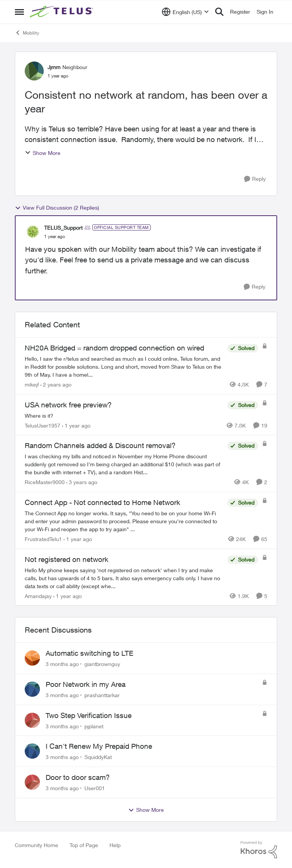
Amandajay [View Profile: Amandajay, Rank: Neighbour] (38, 596)
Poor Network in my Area (86, 684)
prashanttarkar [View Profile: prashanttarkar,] (102, 695)
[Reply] (255, 179)
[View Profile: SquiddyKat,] (32, 751)
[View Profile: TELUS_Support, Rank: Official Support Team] (33, 232)
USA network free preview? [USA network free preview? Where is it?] (68, 405)
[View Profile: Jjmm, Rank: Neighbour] (34, 71)
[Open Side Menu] (19, 12)
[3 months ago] (62, 664)
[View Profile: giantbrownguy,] (32, 658)
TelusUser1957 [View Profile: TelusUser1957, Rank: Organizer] (43, 425)
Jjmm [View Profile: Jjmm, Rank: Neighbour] (54, 67)
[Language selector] (185, 12)
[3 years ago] (82, 482)
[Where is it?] (124, 415)
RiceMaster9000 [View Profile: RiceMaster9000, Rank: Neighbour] (45, 482)
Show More (43, 153)
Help (115, 845)
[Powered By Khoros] (259, 850)
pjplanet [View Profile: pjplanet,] (94, 726)
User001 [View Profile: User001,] (95, 788)
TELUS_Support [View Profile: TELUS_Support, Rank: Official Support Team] (63, 228)
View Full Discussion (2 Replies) (57, 208)
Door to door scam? (78, 777)
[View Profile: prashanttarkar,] (32, 689)
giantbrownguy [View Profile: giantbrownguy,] (102, 664)
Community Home (36, 845)
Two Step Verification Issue (89, 715)
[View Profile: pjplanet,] (32, 720)
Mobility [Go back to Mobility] (27, 33)
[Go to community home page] (62, 12)
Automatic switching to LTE (90, 653)
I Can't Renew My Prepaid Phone (99, 746)
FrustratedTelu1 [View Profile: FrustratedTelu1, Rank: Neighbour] (43, 539)
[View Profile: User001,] (32, 782)
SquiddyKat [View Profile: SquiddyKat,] (98, 757)
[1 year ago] (76, 425)
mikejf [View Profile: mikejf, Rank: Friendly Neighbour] (32, 384)
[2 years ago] (56, 384)
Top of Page (84, 845)
